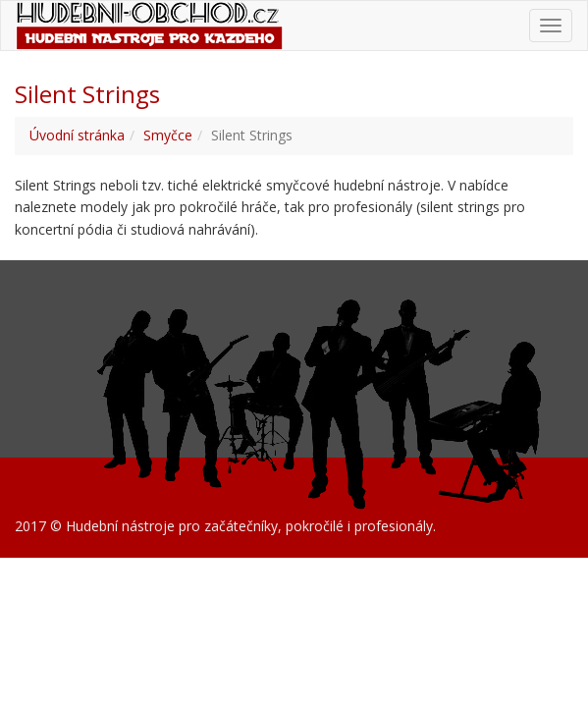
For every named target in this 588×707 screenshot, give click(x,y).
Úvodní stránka (77, 135)
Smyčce (168, 135)
